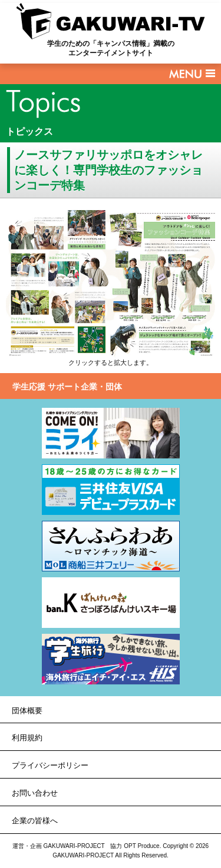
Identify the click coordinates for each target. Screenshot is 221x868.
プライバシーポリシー (50, 765)
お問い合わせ (35, 793)
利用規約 (27, 738)
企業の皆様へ (35, 821)
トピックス (29, 132)
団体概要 (27, 711)
